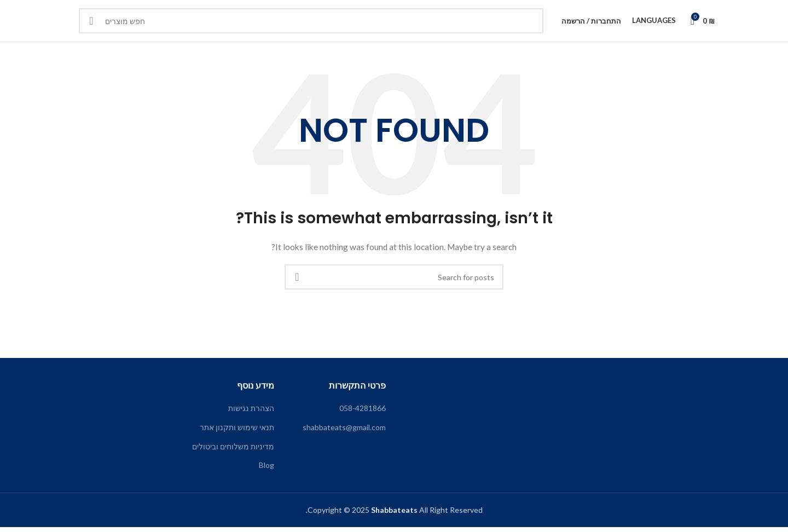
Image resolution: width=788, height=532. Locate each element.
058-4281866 (363, 413)
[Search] (311, 24)
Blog (266, 470)
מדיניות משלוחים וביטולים (233, 451)
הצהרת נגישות (251, 413)
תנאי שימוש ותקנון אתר (237, 432)
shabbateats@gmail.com (344, 432)
